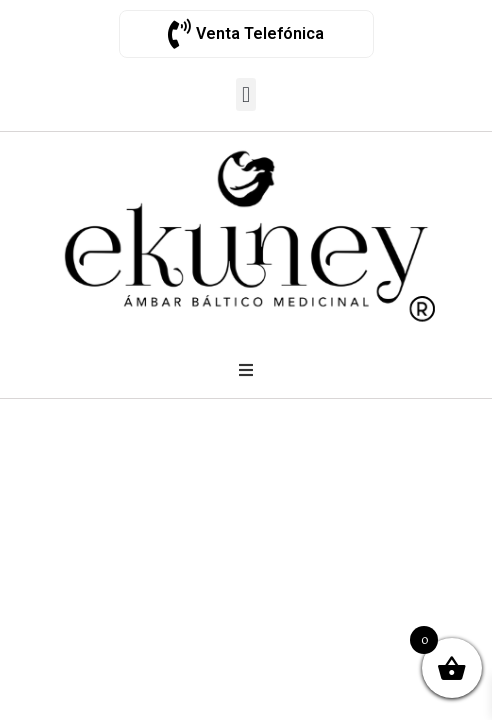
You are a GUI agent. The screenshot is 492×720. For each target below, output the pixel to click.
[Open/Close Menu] (246, 370)
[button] (245, 94)
